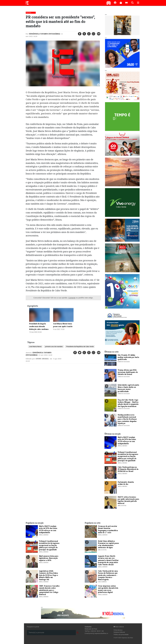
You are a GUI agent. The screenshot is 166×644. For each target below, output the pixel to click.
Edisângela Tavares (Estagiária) (44, 34)
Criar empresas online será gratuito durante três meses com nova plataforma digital (108, 589)
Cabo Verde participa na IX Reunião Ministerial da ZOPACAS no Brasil (128, 469)
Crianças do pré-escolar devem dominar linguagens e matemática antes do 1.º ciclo (108, 529)
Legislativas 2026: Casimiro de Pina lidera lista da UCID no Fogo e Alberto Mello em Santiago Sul (48, 575)
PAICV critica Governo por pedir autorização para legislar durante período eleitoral (128, 500)
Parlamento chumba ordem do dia (126, 483)
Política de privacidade (121, 635)
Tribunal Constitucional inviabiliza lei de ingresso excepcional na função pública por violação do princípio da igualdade (128, 456)
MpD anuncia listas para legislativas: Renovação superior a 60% (49, 558)
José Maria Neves (35, 346)
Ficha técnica (118, 630)
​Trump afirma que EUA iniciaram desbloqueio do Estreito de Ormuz (128, 372)
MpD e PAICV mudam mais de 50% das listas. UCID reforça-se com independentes (127, 440)
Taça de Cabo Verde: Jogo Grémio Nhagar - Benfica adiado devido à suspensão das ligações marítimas (128, 403)
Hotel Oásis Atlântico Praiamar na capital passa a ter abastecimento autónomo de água (108, 544)
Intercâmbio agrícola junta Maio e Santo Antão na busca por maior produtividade (128, 388)
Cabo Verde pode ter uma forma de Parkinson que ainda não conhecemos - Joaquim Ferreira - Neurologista (108, 575)
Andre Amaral (42, 359)
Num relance (119, 627)
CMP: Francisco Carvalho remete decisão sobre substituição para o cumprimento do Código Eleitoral (49, 590)
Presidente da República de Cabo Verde (80, 346)
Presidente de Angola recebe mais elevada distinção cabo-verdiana (39, 326)
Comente (72, 298)
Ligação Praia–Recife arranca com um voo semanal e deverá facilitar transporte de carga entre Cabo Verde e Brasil (108, 560)
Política (29, 13)
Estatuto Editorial (119, 632)
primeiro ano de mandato (54, 346)
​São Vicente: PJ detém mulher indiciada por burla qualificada (128, 357)
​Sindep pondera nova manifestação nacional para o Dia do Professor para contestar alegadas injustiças (127, 419)
